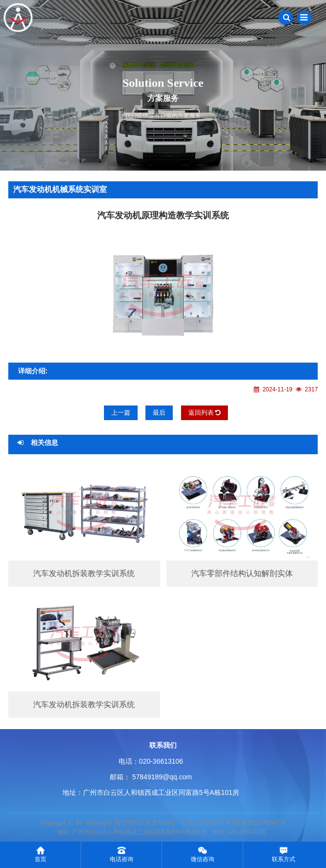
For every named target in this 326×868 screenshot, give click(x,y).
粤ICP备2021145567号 (255, 823)
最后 (159, 413)
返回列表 (205, 413)
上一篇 (121, 413)
